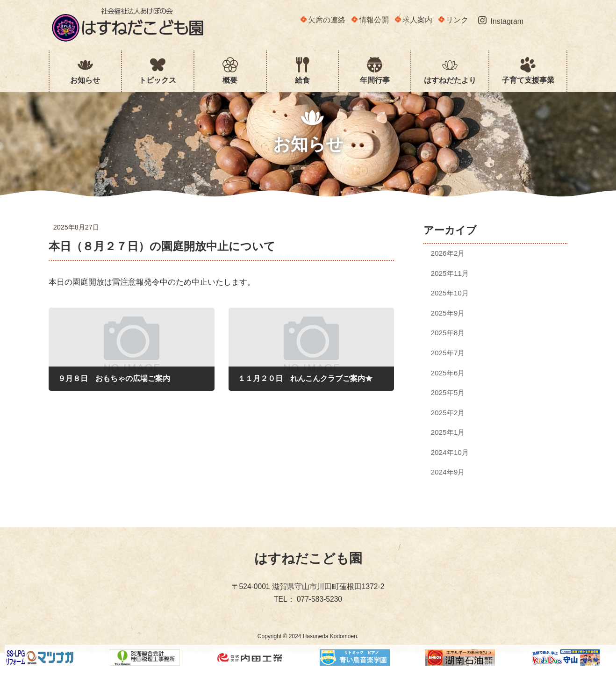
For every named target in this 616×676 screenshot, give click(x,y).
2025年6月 (448, 372)
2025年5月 (448, 392)
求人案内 (414, 20)
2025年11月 (450, 273)
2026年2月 (448, 253)
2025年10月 (450, 293)
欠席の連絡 (323, 20)
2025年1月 (448, 432)
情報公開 (370, 20)
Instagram (501, 21)
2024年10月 (450, 452)
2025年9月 (448, 313)
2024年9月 (448, 472)
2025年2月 (448, 413)
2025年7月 (448, 353)
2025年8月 (448, 333)
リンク (453, 20)
